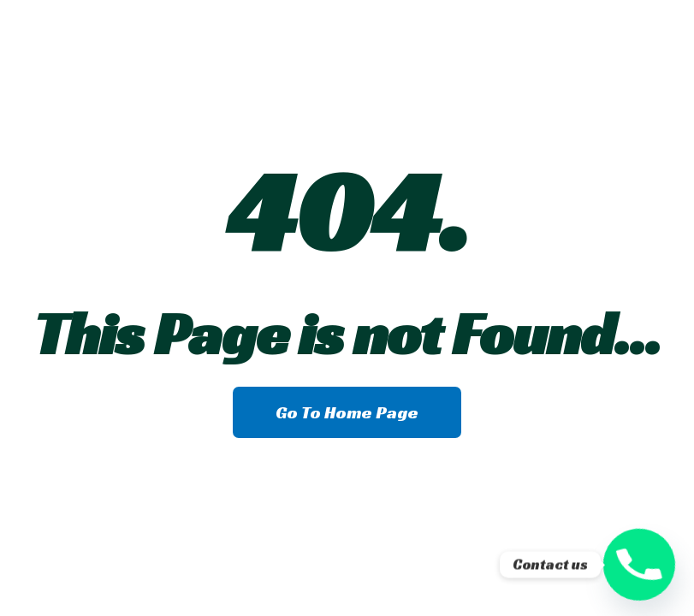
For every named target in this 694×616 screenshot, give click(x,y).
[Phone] (639, 565)
